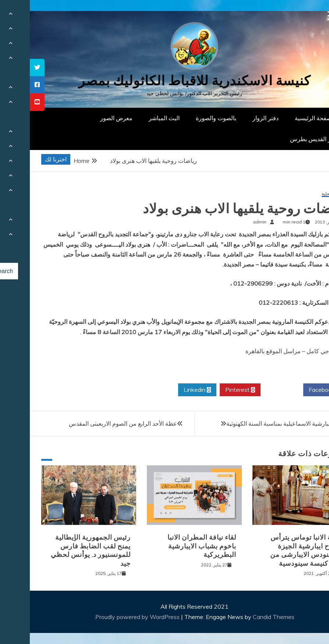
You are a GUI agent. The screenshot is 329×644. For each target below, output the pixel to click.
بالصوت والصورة (186, 118)
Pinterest (210, 390)
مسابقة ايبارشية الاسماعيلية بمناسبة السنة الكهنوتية (259, 423)
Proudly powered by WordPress (108, 617)
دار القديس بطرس (283, 139)
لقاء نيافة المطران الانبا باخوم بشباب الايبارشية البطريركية (172, 546)
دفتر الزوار (236, 118)
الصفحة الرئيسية (285, 118)
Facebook (295, 390)
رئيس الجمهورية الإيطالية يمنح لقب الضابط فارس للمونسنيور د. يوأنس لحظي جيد (61, 550)
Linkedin (167, 390)
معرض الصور (86, 118)
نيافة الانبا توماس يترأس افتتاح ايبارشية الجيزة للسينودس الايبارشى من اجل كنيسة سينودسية (276, 550)
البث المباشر (134, 118)
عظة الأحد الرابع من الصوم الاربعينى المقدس (93, 423)
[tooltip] (7, 67)
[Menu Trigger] (302, 16)
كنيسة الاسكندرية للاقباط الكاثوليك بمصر (165, 81)
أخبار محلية (302, 194)
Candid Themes (244, 617)
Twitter (252, 390)
